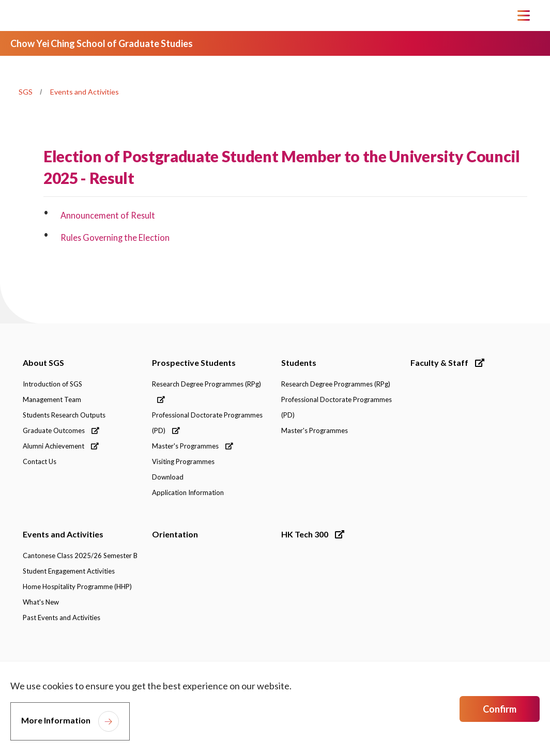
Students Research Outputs (64, 415)
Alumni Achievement (61, 446)
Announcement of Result (108, 215)
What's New (41, 602)
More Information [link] (56, 720)
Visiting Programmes (183, 461)
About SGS (43, 362)
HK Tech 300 (313, 534)
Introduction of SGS (52, 384)
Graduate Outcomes (61, 430)
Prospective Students (194, 362)
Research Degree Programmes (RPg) (207, 391)
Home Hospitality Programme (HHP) (77, 587)
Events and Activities (85, 92)
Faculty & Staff (447, 362)
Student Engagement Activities (69, 571)
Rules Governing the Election (116, 237)
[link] (479, 657)
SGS (26, 92)
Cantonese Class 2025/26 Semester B (80, 556)
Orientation (175, 534)
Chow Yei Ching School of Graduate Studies (102, 43)
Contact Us (40, 461)
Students (299, 362)
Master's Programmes (193, 446)
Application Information (188, 492)
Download (168, 477)
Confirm (500, 709)
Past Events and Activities (62, 618)
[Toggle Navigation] (524, 16)
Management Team (52, 399)
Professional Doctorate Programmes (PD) (207, 423)
